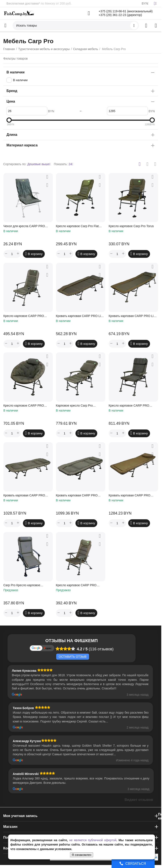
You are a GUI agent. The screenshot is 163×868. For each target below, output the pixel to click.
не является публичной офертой (93, 840)
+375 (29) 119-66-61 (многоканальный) (126, 11)
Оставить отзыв (73, 657)
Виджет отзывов (139, 800)
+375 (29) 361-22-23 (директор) (120, 15)
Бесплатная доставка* (23, 3)
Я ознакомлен (82, 855)
